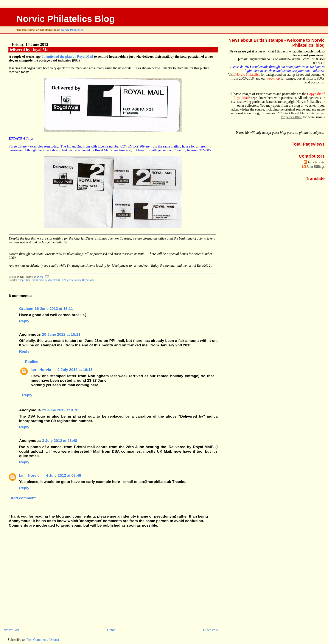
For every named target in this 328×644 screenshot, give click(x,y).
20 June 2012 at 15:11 (61, 334)
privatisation (74, 280)
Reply (24, 321)
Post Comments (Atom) (43, 640)
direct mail (38, 280)
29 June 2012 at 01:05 (61, 410)
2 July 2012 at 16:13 (75, 370)
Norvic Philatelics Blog (66, 19)
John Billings (316, 167)
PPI (64, 280)
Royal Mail (88, 280)
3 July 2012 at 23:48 (60, 441)
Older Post (210, 630)
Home (111, 630)
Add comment (23, 498)
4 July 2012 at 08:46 (64, 475)
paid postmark (53, 280)
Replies (32, 362)
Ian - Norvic (41, 370)
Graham (26, 309)
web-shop (273, 78)
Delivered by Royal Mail (30, 50)
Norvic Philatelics (72, 30)
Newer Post (11, 630)
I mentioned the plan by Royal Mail (67, 56)
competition (24, 280)
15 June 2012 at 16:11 (54, 309)
